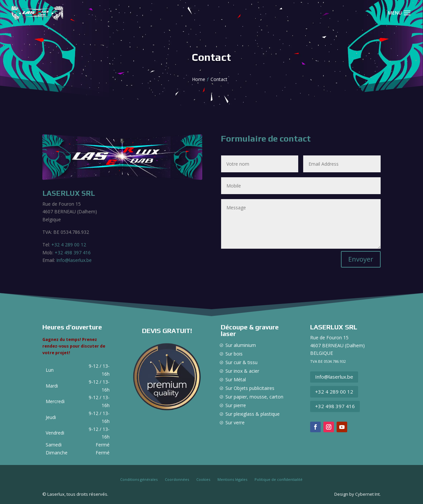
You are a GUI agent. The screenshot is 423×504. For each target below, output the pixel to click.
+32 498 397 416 (73, 252)
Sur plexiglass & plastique (253, 414)
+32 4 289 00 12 (69, 245)
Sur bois (234, 354)
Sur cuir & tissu (241, 362)
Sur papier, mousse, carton (254, 397)
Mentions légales (232, 480)
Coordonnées (177, 480)
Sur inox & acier (242, 371)
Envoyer (361, 259)
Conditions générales (139, 480)
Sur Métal (236, 379)
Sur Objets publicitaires (250, 388)
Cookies (203, 480)
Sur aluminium (241, 345)
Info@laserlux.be (73, 260)
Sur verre (235, 422)
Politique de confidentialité (279, 480)
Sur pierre (236, 405)
